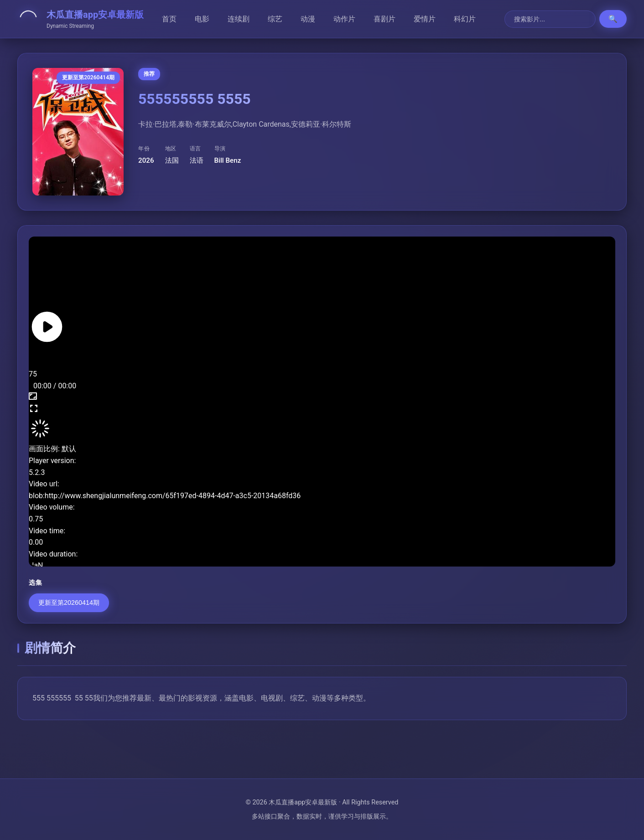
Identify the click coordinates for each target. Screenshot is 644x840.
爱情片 (425, 19)
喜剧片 (384, 19)
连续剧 (239, 19)
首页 (169, 19)
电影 (202, 19)
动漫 (308, 19)
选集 (35, 583)
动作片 (344, 19)
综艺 (275, 19)
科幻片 (465, 19)
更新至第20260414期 (69, 603)
